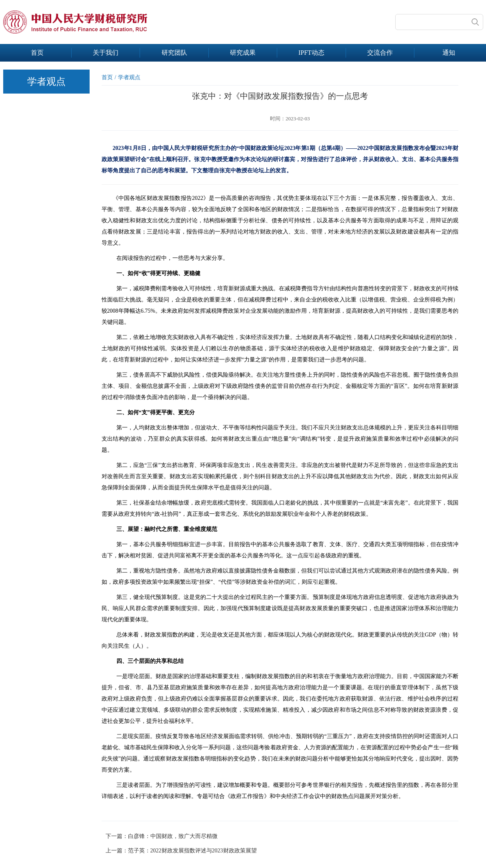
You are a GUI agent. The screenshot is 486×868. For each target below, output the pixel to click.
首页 (37, 53)
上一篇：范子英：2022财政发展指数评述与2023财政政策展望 (181, 851)
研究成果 (243, 53)
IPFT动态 (311, 53)
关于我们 (106, 53)
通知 (449, 53)
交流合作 (380, 53)
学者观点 (129, 77)
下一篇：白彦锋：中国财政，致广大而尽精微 (162, 836)
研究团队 (174, 53)
